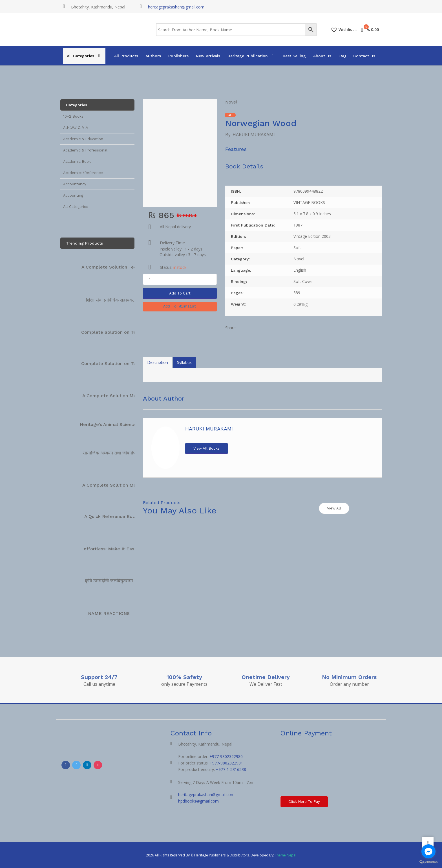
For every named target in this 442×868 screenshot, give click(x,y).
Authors (153, 56)
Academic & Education (83, 139)
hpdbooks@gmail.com (198, 801)
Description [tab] (158, 362)
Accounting (73, 195)
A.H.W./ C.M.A (76, 128)
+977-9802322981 (226, 763)
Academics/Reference (83, 173)
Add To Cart (180, 293)
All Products (126, 56)
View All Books (206, 448)
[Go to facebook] (428, 851)
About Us (322, 56)
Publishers (178, 56)
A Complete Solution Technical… (117, 267)
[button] (180, 307)
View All (334, 508)
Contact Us (364, 56)
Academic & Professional (85, 150)
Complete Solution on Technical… (118, 332)
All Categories (80, 56)
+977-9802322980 (226, 756)
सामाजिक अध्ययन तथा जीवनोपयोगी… (115, 453)
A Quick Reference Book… (113, 516)
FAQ (342, 56)
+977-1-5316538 (231, 769)
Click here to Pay (304, 802)
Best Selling (294, 56)
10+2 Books (73, 116)
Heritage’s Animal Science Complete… (122, 424)
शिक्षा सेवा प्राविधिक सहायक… (111, 300)
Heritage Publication (248, 56)
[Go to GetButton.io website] (428, 862)
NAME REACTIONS (109, 613)
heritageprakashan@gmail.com (176, 7)
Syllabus (184, 362)
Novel (231, 102)
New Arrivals (208, 56)
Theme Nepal (286, 855)
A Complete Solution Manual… (116, 396)
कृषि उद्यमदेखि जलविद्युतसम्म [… (112, 581)
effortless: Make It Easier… (114, 549)
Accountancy (75, 184)
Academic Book (77, 161)
